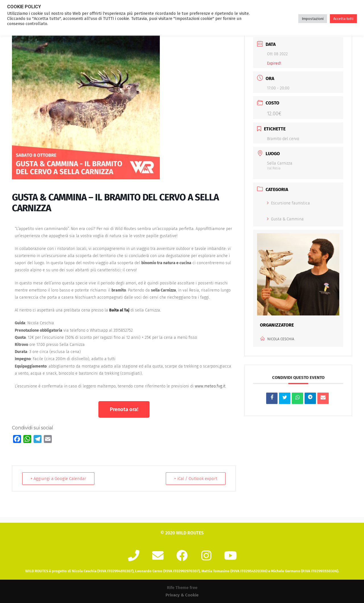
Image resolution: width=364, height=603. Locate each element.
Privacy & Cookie (182, 595)
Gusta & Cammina (285, 219)
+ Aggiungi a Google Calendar (58, 479)
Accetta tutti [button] (343, 19)
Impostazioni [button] (313, 19)
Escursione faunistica (288, 203)
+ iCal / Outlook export (196, 479)
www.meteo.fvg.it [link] (210, 386)
